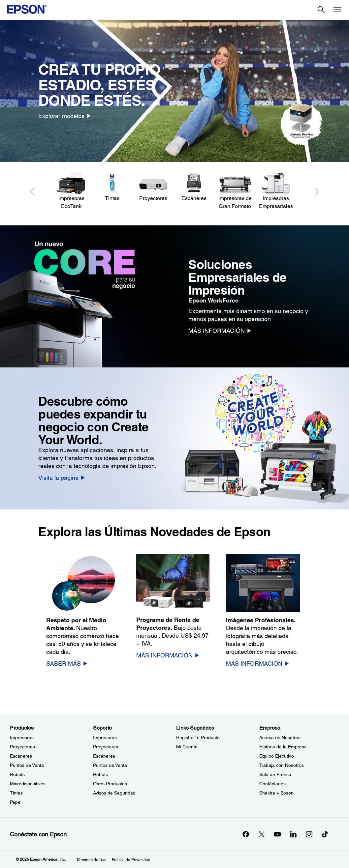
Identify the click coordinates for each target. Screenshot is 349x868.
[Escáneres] (194, 187)
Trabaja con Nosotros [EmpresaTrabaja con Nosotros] (282, 765)
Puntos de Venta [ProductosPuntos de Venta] (27, 765)
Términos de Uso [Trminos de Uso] (91, 860)
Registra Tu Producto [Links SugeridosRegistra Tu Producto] (198, 738)
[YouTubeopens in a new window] (277, 834)
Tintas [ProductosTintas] (16, 793)
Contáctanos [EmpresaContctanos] (272, 784)
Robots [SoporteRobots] (100, 774)
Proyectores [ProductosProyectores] (22, 747)
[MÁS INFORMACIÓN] (220, 331)
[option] (174, 91)
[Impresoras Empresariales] (276, 191)
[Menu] (337, 10)
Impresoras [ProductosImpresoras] (22, 738)
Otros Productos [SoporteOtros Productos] (110, 784)
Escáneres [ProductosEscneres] (21, 756)
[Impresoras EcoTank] (71, 191)
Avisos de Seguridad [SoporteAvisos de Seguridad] (114, 793)
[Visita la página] (62, 477)
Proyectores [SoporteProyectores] (106, 747)
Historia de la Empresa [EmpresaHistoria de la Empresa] (283, 747)
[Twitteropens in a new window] (262, 834)
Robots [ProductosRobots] (17, 774)
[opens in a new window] (325, 834)
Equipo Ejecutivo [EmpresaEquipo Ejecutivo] (277, 756)
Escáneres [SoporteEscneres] (104, 756)
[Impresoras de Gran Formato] (235, 191)
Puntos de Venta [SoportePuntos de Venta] (110, 765)
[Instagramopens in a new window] (309, 834)
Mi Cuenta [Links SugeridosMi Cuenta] (187, 747)
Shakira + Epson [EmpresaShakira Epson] (276, 793)
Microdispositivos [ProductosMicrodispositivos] (28, 784)
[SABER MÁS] (67, 663)
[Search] (321, 10)
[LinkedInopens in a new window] (293, 834)
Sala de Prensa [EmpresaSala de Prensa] (275, 774)
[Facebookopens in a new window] (246, 834)
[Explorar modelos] (65, 116)
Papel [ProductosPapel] (16, 802)
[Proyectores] (153, 187)
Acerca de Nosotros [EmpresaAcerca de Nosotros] (280, 738)
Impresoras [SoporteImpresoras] (105, 738)
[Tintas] (112, 187)
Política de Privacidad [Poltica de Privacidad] (131, 860)
